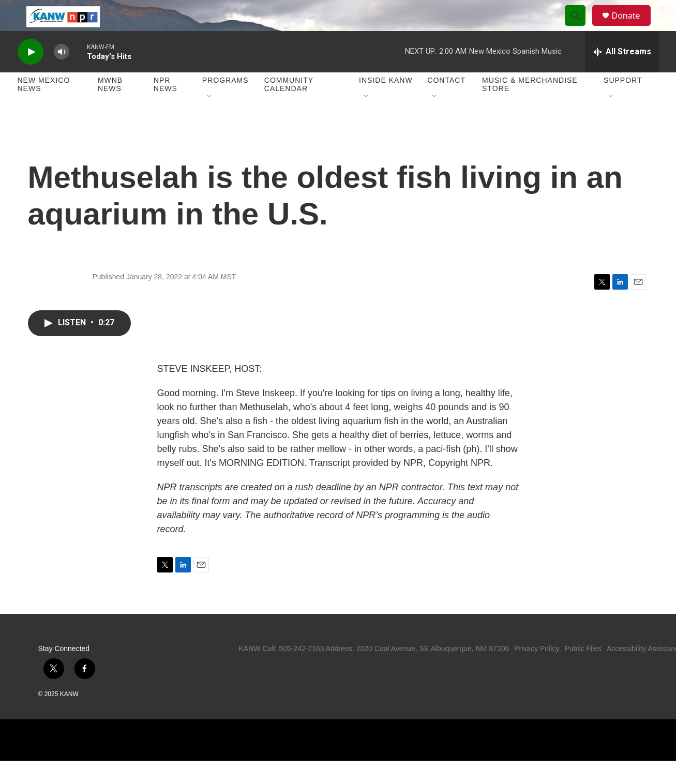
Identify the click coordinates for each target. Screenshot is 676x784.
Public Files (583, 672)
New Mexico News (44, 108)
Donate (633, 27)
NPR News (166, 108)
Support (623, 103)
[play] (31, 75)
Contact (446, 103)
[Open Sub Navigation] (210, 120)
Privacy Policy (537, 672)
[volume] (62, 75)
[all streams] (622, 75)
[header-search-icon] (580, 27)
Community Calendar (289, 108)
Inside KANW (386, 103)
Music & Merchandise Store (530, 108)
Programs (226, 103)
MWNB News (110, 108)
